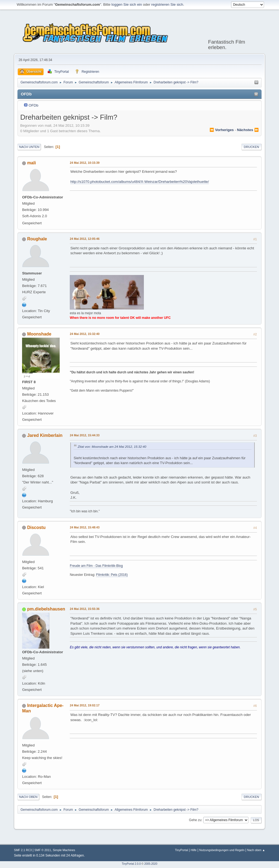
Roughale (37, 239)
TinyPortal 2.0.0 (131, 864)
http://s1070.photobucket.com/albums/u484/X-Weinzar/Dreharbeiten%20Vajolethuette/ (140, 182)
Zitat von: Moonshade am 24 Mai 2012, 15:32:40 (112, 447)
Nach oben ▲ (256, 850)
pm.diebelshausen (46, 609)
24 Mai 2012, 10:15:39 (85, 163)
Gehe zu (195, 820)
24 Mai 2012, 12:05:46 (85, 239)
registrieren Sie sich (167, 4)
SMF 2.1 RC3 (23, 850)
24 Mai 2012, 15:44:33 (85, 435)
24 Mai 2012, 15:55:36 (85, 609)
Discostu (37, 527)
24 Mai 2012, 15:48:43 (85, 527)
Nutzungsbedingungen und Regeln (222, 850)
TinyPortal (181, 850)
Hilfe (194, 850)
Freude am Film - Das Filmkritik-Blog (96, 566)
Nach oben (28, 797)
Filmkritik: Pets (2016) (112, 575)
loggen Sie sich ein (127, 4)
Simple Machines (64, 850)
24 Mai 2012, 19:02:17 (85, 705)
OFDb (34, 105)
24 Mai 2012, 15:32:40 (85, 334)
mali (32, 163)
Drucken (251, 147)
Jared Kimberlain (45, 435)
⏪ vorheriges (222, 130)
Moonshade (39, 334)
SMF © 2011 (43, 850)
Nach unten (29, 147)
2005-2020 (151, 864)
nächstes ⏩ (248, 130)
